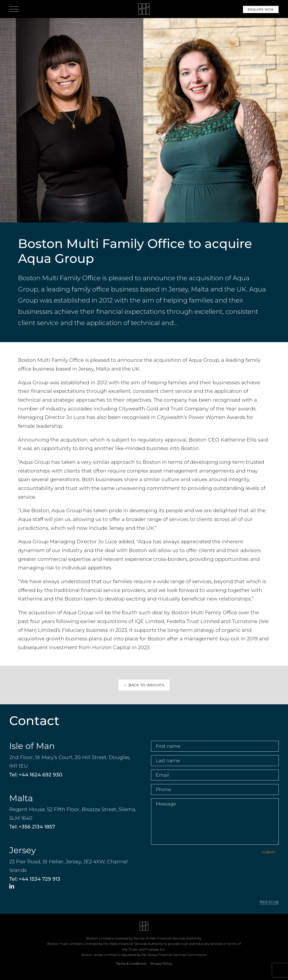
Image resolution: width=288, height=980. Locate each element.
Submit (269, 852)
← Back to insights (144, 685)
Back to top (269, 902)
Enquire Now (261, 9)
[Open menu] (14, 9)
